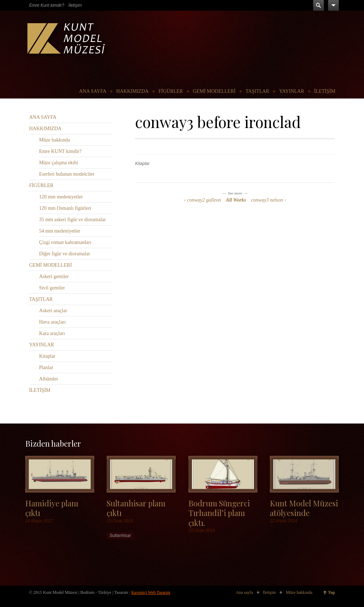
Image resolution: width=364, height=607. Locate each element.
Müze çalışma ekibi (59, 163)
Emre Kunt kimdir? (47, 5)
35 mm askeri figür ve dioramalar (73, 220)
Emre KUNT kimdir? (60, 151)
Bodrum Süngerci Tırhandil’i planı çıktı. (219, 513)
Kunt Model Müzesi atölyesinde (304, 508)
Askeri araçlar (53, 311)
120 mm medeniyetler (61, 197)
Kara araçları (52, 333)
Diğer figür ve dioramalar (65, 254)
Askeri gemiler (54, 276)
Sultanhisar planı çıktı (136, 508)
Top (332, 592)
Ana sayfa (244, 592)
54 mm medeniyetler (60, 231)
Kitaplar (142, 164)
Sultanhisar (120, 536)
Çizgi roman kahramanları (65, 242)
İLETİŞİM (325, 91)
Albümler (49, 379)
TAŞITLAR (258, 91)
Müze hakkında (55, 140)
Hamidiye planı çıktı (52, 508)
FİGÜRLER (171, 91)
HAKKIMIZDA (132, 91)
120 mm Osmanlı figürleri (65, 208)
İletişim (75, 5)
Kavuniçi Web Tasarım (151, 592)
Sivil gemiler (52, 288)
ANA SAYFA (93, 91)
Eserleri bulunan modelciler (67, 174)
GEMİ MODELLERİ (214, 91)
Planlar (46, 368)
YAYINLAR (291, 91)
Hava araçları (52, 322)
